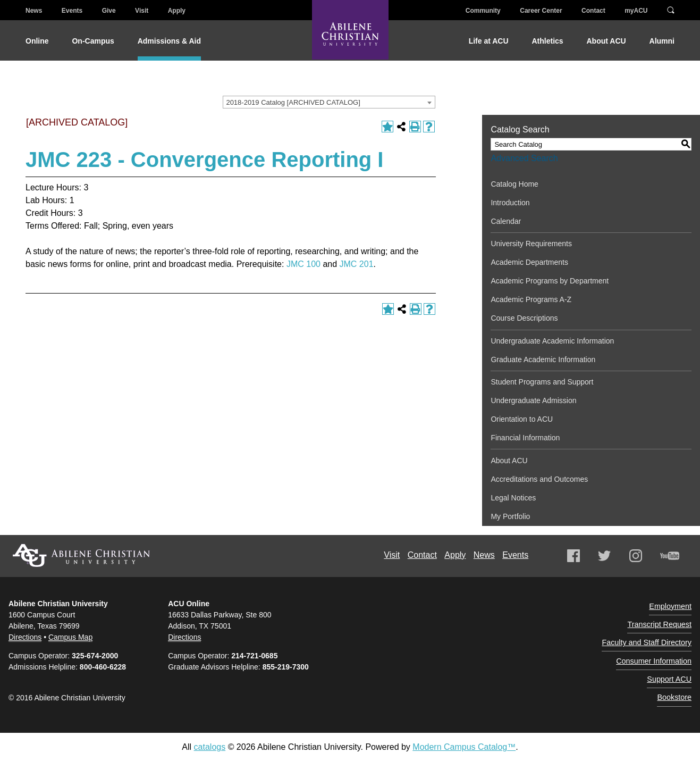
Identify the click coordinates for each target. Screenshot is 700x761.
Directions (25, 637)
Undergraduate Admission (533, 400)
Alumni (662, 41)
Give (109, 11)
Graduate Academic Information (543, 359)
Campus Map (70, 637)
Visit (142, 11)
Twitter (604, 556)
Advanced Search (524, 158)
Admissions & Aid (169, 41)
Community (483, 11)
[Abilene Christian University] (350, 38)
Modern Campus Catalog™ (464, 746)
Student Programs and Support (542, 382)
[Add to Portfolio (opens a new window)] (387, 127)
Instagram (636, 556)
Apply (177, 11)
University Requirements (531, 244)
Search (671, 10)
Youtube (670, 556)
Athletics (547, 41)
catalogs (210, 746)
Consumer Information (660, 647)
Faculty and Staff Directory (654, 632)
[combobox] (329, 102)
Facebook (574, 556)
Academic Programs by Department (550, 281)
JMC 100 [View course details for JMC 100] (303, 264)
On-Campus (93, 41)
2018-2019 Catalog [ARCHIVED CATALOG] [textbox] (293, 102)
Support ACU (673, 661)
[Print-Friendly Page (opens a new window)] (415, 127)
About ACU (606, 41)
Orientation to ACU (522, 419)
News (34, 11)
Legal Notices (513, 498)
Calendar (506, 221)
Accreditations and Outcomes (539, 479)
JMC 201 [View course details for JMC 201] (357, 264)
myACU (636, 11)
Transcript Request (665, 618)
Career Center (541, 11)
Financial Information (525, 438)
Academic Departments (529, 262)
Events (72, 11)
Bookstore (677, 675)
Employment (674, 604)
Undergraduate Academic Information (552, 341)
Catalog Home (515, 184)
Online (37, 41)
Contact (593, 11)
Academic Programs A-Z (531, 299)
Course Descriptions (524, 318)
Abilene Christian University (81, 555)
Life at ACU (489, 41)
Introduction (510, 203)
